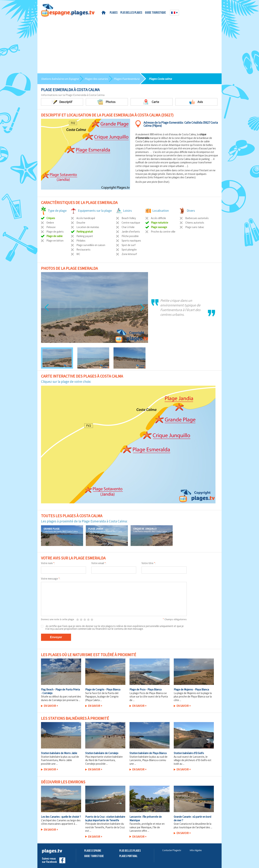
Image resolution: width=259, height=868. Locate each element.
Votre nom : (48, 563)
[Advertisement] (129, 44)
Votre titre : (149, 563)
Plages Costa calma (160, 79)
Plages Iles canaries (96, 79)
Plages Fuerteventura (127, 79)
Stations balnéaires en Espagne (60, 79)
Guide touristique (155, 13)
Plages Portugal (128, 856)
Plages (114, 13)
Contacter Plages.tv (172, 850)
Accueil (104, 13)
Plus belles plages (131, 13)
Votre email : (99, 563)
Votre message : (51, 579)
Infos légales (196, 850)
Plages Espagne (93, 851)
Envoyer (56, 637)
